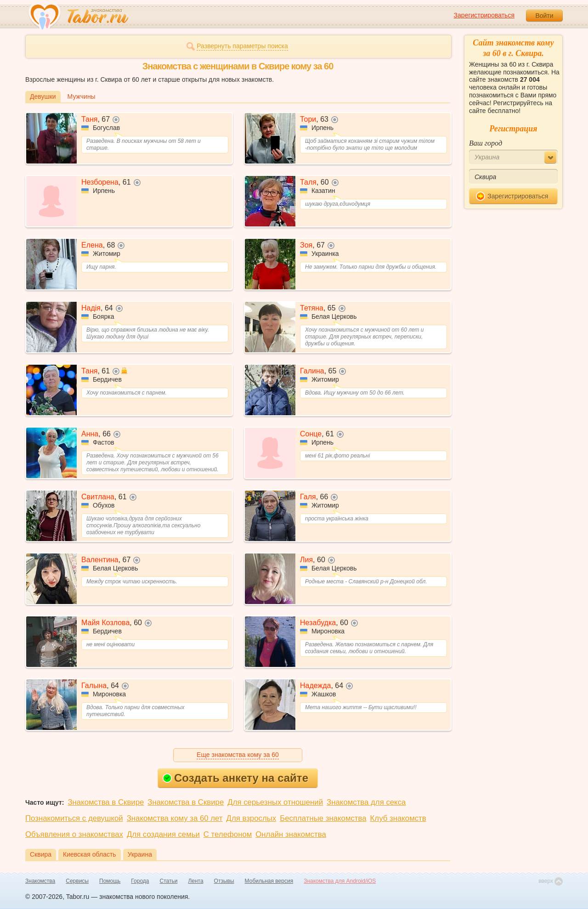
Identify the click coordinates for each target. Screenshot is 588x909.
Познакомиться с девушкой (74, 818)
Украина (140, 854)
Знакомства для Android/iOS (340, 881)
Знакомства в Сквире (106, 802)
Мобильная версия (269, 881)
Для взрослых (252, 818)
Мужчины (82, 96)
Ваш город (486, 143)
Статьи (169, 881)
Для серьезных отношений (275, 802)
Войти (544, 16)
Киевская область (90, 854)
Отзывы (224, 881)
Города (140, 881)
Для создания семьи (163, 834)
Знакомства (40, 881)
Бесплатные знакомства (323, 818)
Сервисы (77, 881)
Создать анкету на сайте (235, 778)
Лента (195, 881)
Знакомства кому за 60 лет (175, 818)
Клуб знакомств (398, 818)
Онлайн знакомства (291, 834)
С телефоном (228, 834)
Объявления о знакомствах (74, 834)
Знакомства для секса (366, 802)
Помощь (110, 881)
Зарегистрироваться (484, 15)
